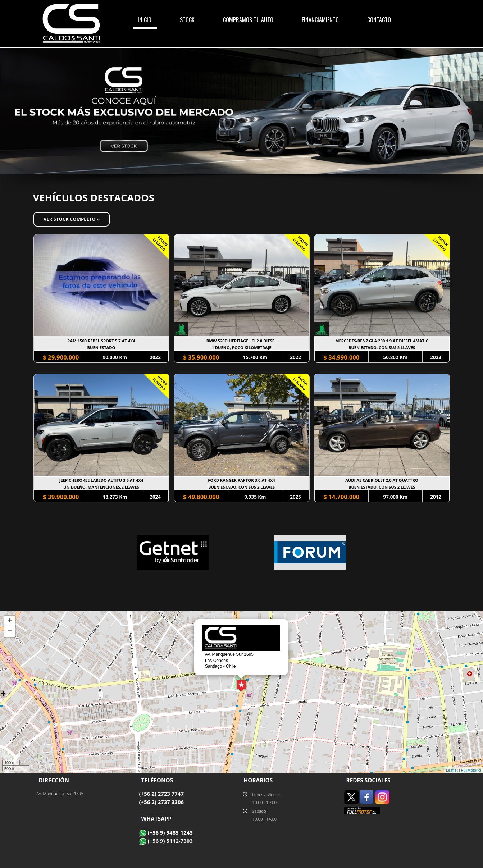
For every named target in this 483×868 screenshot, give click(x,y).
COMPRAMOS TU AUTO (248, 20)
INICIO (145, 20)
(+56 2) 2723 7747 (162, 794)
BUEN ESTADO (101, 348)
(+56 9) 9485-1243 (166, 832)
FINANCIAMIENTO (320, 20)
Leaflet (452, 770)
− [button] (10, 632)
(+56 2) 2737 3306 (162, 802)
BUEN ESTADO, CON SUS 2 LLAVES (382, 348)
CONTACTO (379, 20)
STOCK (187, 20)
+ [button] (10, 621)
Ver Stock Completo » (72, 219)
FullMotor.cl (471, 770)
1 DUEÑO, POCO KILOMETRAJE (242, 348)
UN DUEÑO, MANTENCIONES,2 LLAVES (101, 487)
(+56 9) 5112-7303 (166, 841)
